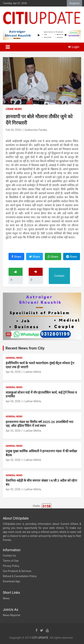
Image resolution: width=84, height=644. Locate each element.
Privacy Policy (11, 566)
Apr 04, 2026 (13, 401)
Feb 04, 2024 (13, 130)
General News (14, 358)
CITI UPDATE (40, 638)
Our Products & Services (17, 571)
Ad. (9, 334)
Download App (11, 581)
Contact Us (9, 556)
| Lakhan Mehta (32, 372)
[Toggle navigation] (8, 47)
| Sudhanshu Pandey (35, 130)
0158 (47, 506)
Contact (59, 276)
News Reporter (12, 615)
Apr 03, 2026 (13, 431)
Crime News (14, 109)
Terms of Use (11, 561)
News (6, 598)
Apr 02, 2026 (13, 460)
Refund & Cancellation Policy (20, 576)
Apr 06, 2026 (13, 372)
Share (16, 257)
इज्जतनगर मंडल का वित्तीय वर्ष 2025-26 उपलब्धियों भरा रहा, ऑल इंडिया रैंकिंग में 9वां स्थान (39, 424)
